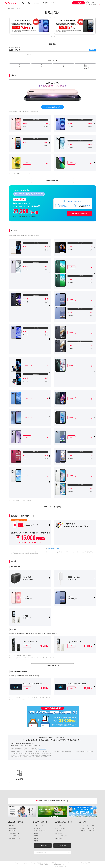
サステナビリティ (61, 836)
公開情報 (58, 831)
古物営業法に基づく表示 (59, 864)
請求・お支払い (13, 831)
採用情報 (58, 838)
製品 (29, 3)
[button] (50, 36)
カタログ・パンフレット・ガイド (88, 828)
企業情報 (58, 826)
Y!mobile (10, 3)
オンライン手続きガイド (40, 831)
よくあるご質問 (43, 845)
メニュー (98, 5)
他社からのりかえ (13, 828)
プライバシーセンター (76, 863)
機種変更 (36, 836)
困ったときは (37, 828)
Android (42, 68)
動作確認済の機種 (53, 548)
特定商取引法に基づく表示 (46, 864)
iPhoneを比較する (52, 180)
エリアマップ (43, 749)
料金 (23, 3)
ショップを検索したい (14, 836)
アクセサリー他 (85, 68)
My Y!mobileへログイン (40, 826)
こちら (41, 554)
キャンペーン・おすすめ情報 (87, 826)
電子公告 (58, 833)
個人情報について (48, 863)
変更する (92, 50)
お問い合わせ (62, 845)
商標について (27, 863)
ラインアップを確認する (79, 214)
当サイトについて (19, 863)
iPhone (20, 68)
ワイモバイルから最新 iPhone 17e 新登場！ (52, 801)
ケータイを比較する (53, 666)
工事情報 (36, 841)
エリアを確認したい (14, 833)
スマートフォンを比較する (53, 507)
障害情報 (36, 838)
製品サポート (37, 833)
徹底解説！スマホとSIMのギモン (88, 831)
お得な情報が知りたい (14, 838)
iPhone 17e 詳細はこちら (52, 107)
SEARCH (69, 853)
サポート (54, 3)
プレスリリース (60, 828)
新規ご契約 (11, 826)
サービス (45, 3)
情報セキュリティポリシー (61, 863)
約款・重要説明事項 (38, 863)
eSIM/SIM (36, 3)
